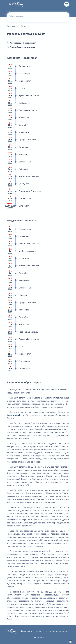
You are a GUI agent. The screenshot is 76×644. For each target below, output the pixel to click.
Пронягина (18, 236)
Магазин (17, 154)
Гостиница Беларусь (23, 332)
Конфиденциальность (61, 632)
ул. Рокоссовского (21, 251)
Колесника (18, 132)
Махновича (18, 118)
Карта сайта (26, 631)
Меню (67, 4)
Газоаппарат (19, 74)
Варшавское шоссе (22, 110)
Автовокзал (18, 66)
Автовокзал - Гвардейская (22, 43)
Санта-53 (17, 125)
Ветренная (18, 147)
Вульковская (19, 162)
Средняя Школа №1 (22, 140)
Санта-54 (17, 273)
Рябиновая (18, 169)
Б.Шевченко (19, 103)
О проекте (39, 632)
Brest (11, 4)
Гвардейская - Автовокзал (22, 47)
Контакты (48, 632)
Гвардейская (19, 199)
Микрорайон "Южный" (23, 177)
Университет (19, 81)
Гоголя (16, 88)
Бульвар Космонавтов (23, 96)
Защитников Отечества (24, 191)
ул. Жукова (18, 184)
